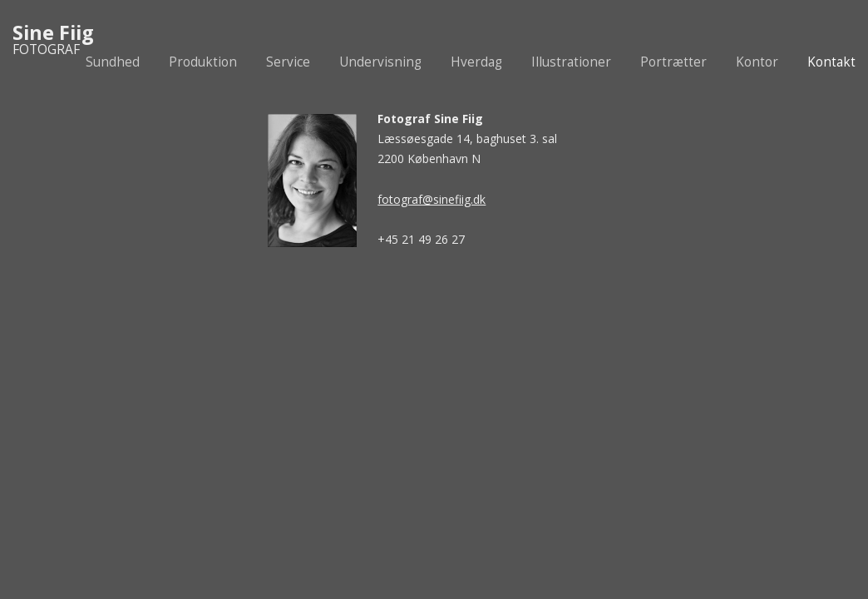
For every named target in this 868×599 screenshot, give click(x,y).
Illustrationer (571, 62)
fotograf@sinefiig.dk (432, 199)
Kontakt (831, 62)
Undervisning (380, 62)
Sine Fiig (53, 32)
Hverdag (476, 62)
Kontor (757, 62)
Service (288, 62)
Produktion (203, 62)
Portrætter (673, 62)
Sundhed (113, 62)
